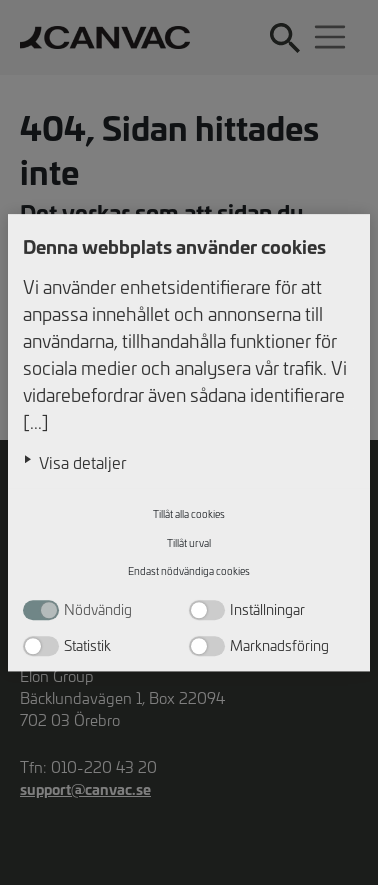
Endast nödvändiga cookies (189, 572)
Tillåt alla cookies (189, 515)
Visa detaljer (83, 462)
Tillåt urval (189, 543)
